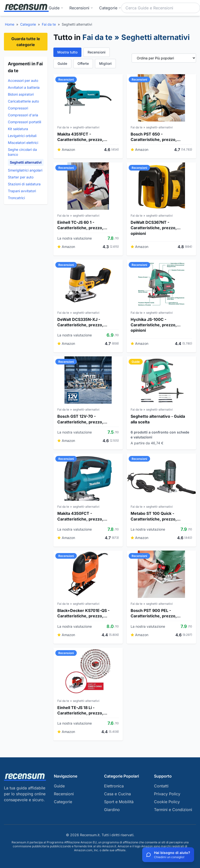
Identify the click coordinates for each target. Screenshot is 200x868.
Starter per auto (21, 177)
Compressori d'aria (23, 115)
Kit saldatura (18, 129)
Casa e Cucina (117, 794)
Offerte (83, 63)
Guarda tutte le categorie (26, 42)
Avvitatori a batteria (24, 87)
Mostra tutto (67, 52)
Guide (56, 8)
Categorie (28, 24)
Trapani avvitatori (22, 191)
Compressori (18, 108)
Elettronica (114, 786)
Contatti (161, 786)
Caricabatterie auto (23, 101)
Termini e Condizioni (173, 810)
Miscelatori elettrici (23, 143)
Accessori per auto (23, 80)
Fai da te (49, 24)
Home (10, 24)
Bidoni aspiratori (21, 94)
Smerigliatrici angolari (25, 170)
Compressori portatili (24, 122)
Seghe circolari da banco (22, 152)
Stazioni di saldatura (24, 184)
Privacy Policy (167, 794)
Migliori (105, 63)
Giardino (112, 810)
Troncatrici (16, 198)
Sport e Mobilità (119, 802)
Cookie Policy (167, 802)
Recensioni (81, 8)
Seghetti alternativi (26, 162)
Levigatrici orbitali (22, 136)
